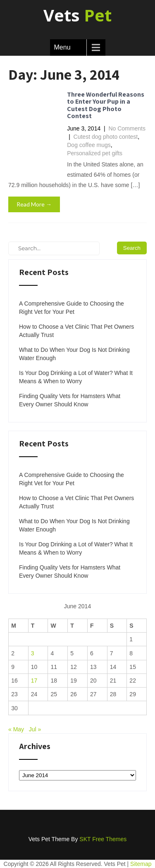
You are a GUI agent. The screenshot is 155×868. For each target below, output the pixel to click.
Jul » (35, 729)
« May (16, 729)
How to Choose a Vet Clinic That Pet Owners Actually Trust (76, 331)
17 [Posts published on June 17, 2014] (34, 681)
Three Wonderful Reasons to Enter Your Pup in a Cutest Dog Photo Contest (106, 105)
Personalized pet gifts (95, 153)
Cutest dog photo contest (106, 137)
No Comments (127, 128)
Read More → (34, 204)
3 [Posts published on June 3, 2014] (33, 653)
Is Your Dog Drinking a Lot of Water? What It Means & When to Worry (76, 377)
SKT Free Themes (103, 839)
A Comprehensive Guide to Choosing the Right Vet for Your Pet (72, 308)
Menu (62, 47)
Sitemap (141, 864)
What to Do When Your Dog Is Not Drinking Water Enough (74, 354)
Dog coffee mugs (89, 145)
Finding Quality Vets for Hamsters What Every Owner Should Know (70, 400)
